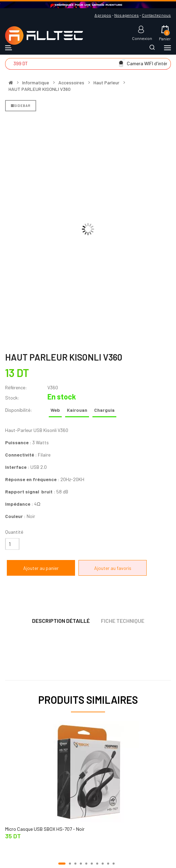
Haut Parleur (106, 83)
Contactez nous (156, 15)
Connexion (142, 38)
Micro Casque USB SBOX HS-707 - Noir (45, 829)
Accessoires (71, 83)
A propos (103, 15)
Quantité (14, 532)
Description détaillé (61, 621)
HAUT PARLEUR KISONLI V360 (40, 89)
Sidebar (21, 106)
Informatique (36, 83)
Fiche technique (123, 621)
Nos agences (127, 15)
